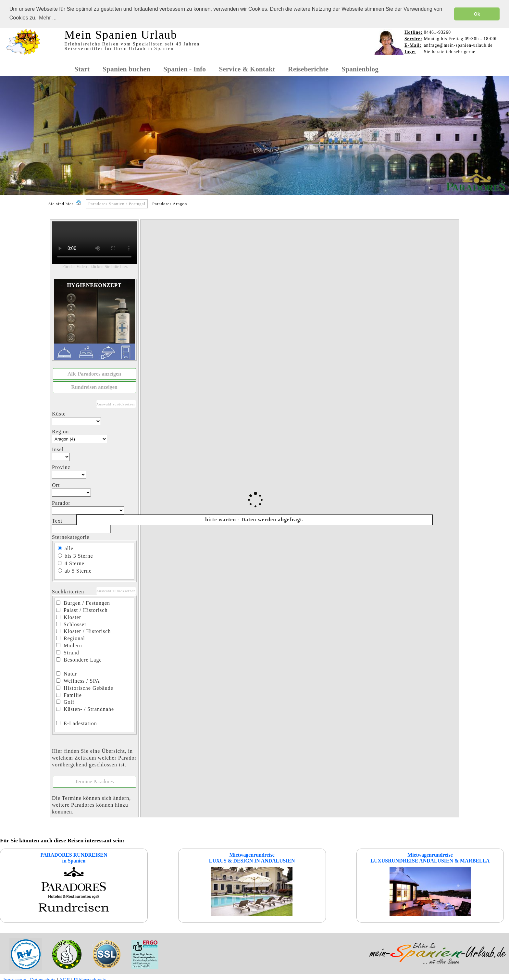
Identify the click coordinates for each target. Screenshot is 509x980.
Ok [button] (477, 14)
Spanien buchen (126, 69)
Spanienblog (360, 69)
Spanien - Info (185, 69)
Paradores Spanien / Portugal (117, 204)
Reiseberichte (308, 69)
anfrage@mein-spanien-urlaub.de (458, 45)
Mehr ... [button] (48, 18)
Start (82, 69)
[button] (94, 374)
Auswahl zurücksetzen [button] (116, 404)
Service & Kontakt (247, 69)
